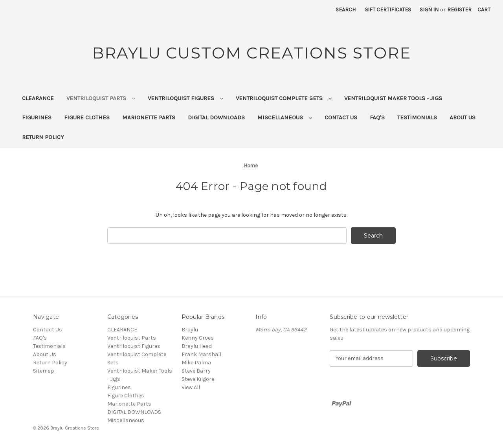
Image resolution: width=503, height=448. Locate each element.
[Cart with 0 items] (484, 10)
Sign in (429, 10)
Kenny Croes (198, 338)
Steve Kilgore (198, 379)
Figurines (37, 117)
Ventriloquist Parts (101, 98)
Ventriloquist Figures (185, 98)
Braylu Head (197, 346)
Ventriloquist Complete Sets (284, 98)
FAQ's (377, 117)
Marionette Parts (149, 117)
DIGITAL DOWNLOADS (216, 117)
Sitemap (44, 371)
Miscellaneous (285, 117)
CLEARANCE (38, 98)
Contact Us (341, 117)
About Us (463, 117)
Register (459, 10)
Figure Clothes (87, 117)
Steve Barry (196, 371)
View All (191, 387)
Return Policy (43, 137)
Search (346, 10)
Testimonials (417, 117)
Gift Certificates (388, 10)
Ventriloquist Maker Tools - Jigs (393, 98)
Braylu (190, 330)
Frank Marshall (201, 354)
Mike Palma (196, 363)
